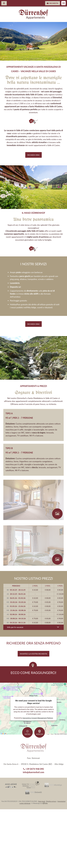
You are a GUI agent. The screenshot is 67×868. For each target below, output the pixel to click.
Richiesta (53, 3)
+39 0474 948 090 (33, 769)
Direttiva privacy (51, 801)
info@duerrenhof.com (33, 772)
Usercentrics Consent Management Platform (38, 718)
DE (64, 3)
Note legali (42, 801)
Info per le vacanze (33, 627)
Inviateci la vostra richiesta (33, 654)
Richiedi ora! (34, 155)
